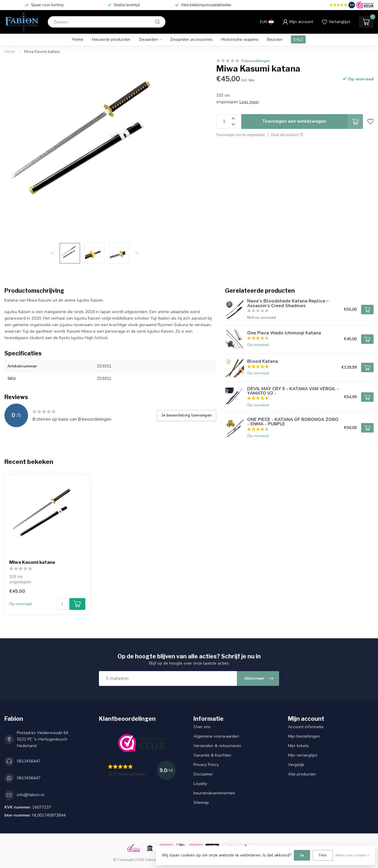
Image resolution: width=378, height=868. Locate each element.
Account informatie (306, 727)
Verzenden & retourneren (217, 746)
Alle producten (302, 774)
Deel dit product (287, 135)
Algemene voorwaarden (216, 736)
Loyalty (200, 784)
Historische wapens (240, 39)
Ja (302, 855)
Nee (323, 855)
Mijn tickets (298, 746)
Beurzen (275, 39)
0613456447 (29, 761)
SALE (298, 39)
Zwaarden (148, 39)
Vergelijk (296, 765)
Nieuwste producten (111, 39)
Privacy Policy (206, 765)
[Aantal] (62, 604)
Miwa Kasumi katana (42, 52)
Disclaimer (203, 774)
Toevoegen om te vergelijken (241, 135)
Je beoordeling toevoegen (187, 415)
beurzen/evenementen (214, 793)
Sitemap (201, 803)
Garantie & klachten (212, 755)
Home (78, 39)
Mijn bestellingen (304, 736)
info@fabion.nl (31, 795)
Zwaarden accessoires (191, 39)
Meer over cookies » (352, 855)
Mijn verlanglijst (303, 755)
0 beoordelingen (256, 61)
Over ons (202, 727)
